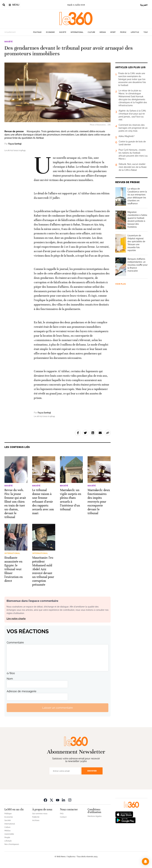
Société (63, 32)
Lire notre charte (16, 619)
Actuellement (10, 32)
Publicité (36, 817)
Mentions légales (95, 816)
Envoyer (92, 771)
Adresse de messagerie (22, 691)
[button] (145, 861)
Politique (37, 32)
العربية (144, 5)
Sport (113, 32)
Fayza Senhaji (15, 144)
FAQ (62, 814)
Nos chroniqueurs (12, 844)
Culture (91, 32)
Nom (10, 679)
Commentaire (15, 642)
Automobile (9, 834)
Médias (103, 32)
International (77, 32)
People (123, 32)
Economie (50, 32)
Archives (36, 820)
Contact (63, 817)
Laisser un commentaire (58, 708)
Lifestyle (135, 32)
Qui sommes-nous (40, 814)
